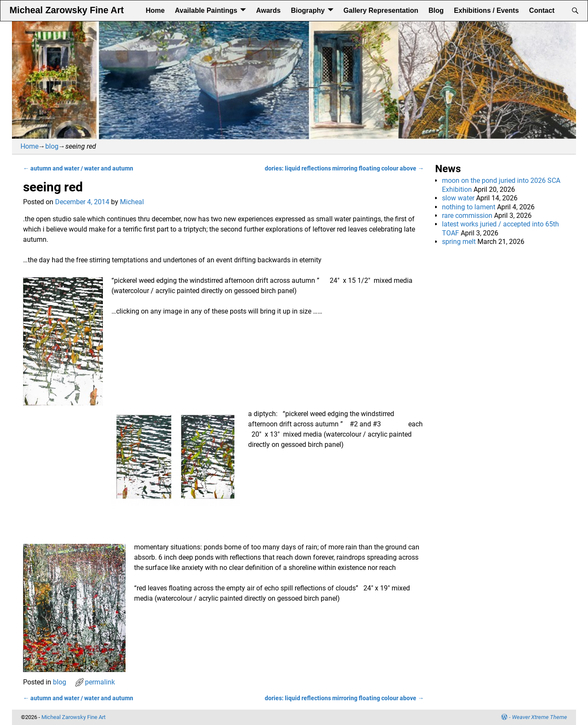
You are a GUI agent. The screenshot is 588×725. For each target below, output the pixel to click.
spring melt (459, 242)
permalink (100, 682)
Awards (269, 10)
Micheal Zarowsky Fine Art (66, 10)
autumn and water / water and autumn (78, 169)
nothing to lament (469, 207)
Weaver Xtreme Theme (540, 717)
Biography (308, 10)
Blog (436, 10)
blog (52, 146)
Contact (542, 10)
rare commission (467, 216)
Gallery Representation (381, 10)
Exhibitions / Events (486, 10)
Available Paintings (206, 10)
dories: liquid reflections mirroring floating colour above (344, 169)
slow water (458, 198)
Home (155, 10)
